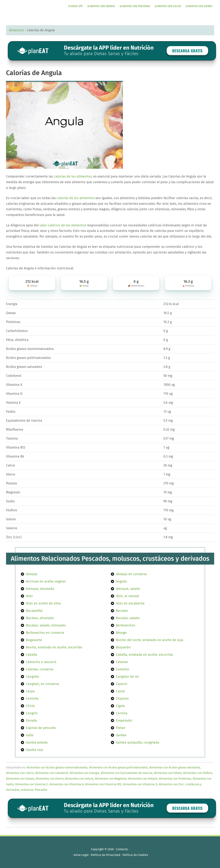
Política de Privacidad (106, 855)
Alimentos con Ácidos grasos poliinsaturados (118, 767)
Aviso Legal (81, 855)
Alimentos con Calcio (20, 773)
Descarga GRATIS (187, 51)
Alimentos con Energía (85, 773)
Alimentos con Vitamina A (66, 784)
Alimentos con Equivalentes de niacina (127, 773)
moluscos (27, 790)
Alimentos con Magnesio (111, 779)
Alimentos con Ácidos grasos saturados (175, 767)
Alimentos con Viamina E (32, 784)
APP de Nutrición (35, 6)
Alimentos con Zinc (171, 784)
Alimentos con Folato (168, 773)
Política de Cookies (135, 855)
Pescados (41, 790)
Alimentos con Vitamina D (140, 784)
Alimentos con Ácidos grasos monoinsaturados (57, 767)
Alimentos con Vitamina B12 (103, 784)
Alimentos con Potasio (143, 779)
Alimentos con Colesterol (52, 773)
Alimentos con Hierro (50, 779)
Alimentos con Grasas (20, 779)
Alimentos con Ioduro (79, 779)
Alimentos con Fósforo (198, 773)
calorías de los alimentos (73, 176)
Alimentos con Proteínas (175, 779)
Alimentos (16, 30)
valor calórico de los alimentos (63, 225)
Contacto (122, 849)
